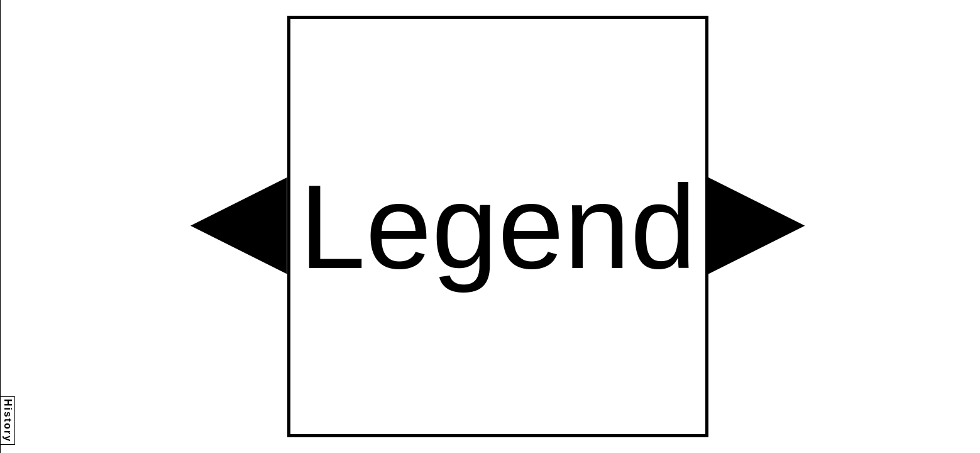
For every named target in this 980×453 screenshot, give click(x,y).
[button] (239, 226)
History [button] (8, 421)
